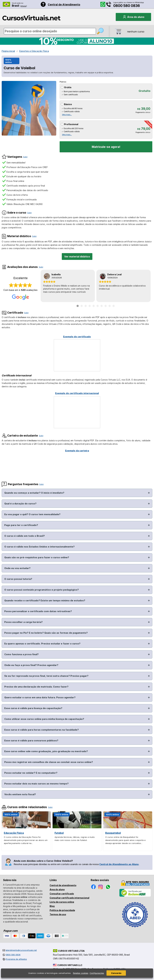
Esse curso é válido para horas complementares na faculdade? (41, 730)
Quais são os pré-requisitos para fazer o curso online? (37, 557)
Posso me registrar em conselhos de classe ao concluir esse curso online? (49, 762)
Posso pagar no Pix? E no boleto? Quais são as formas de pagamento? (46, 633)
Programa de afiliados (16, 959)
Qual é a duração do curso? (20, 504)
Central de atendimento (63, 885)
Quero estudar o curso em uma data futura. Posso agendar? (40, 697)
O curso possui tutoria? (18, 579)
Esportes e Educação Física (34, 51)
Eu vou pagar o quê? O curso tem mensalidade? (32, 514)
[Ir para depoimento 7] (102, 306)
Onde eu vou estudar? (17, 568)
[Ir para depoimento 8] (106, 306)
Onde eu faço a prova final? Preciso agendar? (31, 665)
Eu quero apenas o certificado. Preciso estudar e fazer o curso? (42, 644)
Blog (52, 906)
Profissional (71, 124)
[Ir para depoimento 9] (110, 306)
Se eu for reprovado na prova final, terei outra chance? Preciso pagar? (46, 676)
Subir (25, 157)
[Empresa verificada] (135, 896)
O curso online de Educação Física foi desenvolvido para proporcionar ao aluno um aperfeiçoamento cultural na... (26, 840)
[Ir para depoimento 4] (90, 306)
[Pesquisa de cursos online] (50, 31)
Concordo (116, 973)
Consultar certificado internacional (69, 898)
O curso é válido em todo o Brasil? (25, 536)
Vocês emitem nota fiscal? (20, 794)
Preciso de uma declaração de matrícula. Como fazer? (36, 687)
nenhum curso (136, 32)
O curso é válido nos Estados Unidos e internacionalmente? (39, 547)
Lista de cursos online (62, 902)
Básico (68, 104)
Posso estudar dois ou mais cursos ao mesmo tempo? (36, 784)
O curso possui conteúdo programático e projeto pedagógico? (41, 590)
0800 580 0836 (127, 6)
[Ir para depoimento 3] (86, 306)
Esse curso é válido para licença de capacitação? (33, 708)
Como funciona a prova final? (21, 654)
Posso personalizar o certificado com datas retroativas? (38, 611)
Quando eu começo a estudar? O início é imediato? (34, 493)
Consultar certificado (62, 894)
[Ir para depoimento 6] (98, 306)
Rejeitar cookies (81, 973)
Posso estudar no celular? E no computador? (31, 773)
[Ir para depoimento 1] (78, 306)
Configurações (97, 973)
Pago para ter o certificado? (21, 525)
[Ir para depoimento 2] (82, 306)
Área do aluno (57, 889)
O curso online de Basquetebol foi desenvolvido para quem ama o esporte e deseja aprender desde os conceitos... (125, 840)
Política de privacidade (62, 910)
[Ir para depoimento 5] (94, 306)
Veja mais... (67, 115)
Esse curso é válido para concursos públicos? (31, 741)
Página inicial (8, 51)
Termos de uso (58, 914)
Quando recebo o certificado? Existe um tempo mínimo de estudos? (45, 600)
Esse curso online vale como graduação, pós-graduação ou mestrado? (46, 751)
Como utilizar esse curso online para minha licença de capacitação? (44, 719)
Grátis (68, 87)
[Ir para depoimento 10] (114, 306)
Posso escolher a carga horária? (23, 622)
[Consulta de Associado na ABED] (135, 929)
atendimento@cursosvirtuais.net (21, 950)
